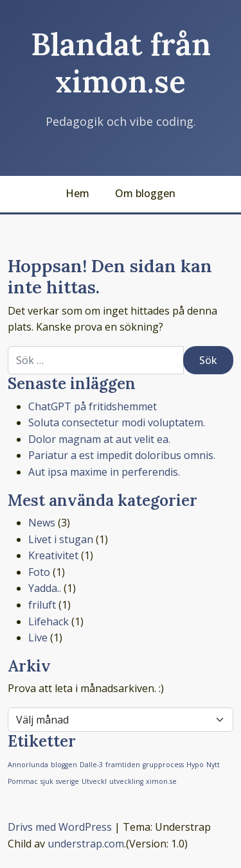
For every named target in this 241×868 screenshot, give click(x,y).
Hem (77, 193)
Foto (39, 572)
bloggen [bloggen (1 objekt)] (64, 765)
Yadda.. (45, 588)
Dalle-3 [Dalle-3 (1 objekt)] (91, 765)
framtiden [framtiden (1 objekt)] (123, 765)
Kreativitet (53, 555)
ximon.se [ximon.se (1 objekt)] (161, 781)
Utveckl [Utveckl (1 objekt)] (94, 781)
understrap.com (86, 844)
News (42, 523)
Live (38, 638)
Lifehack (49, 621)
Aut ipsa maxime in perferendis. (104, 472)
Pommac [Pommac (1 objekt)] (23, 781)
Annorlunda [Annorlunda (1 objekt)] (28, 765)
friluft (42, 605)
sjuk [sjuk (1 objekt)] (47, 781)
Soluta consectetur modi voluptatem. (117, 422)
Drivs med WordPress (60, 827)
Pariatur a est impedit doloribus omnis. (122, 455)
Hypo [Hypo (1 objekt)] (195, 765)
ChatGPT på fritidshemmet (93, 406)
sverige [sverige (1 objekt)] (67, 781)
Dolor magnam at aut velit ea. (99, 439)
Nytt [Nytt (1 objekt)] (213, 765)
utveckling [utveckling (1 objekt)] (126, 781)
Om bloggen (145, 193)
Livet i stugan (61, 539)
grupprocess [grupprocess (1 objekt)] (163, 765)
